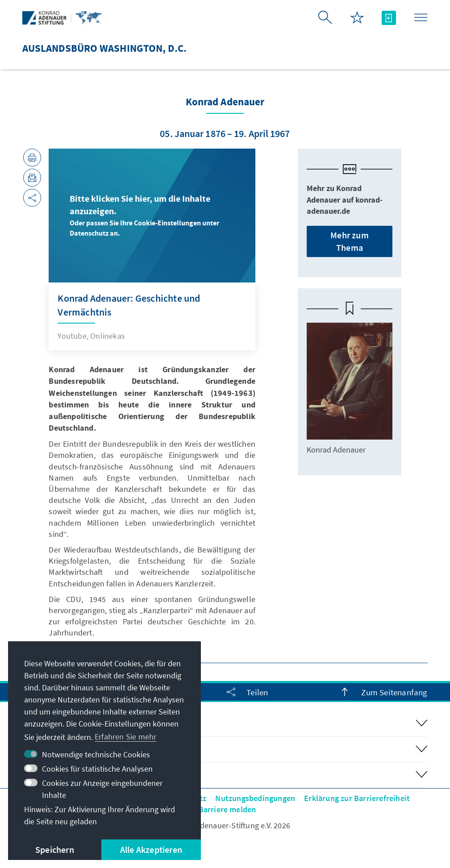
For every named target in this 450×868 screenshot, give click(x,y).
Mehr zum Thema (350, 241)
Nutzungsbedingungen (255, 798)
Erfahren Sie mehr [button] (125, 737)
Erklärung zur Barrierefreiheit (357, 798)
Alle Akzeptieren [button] (151, 849)
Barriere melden (227, 809)
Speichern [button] (55, 849)
